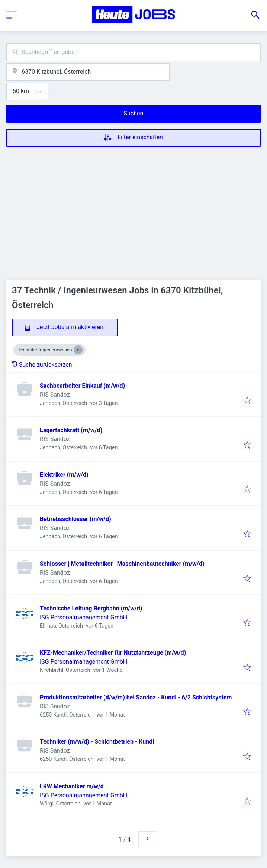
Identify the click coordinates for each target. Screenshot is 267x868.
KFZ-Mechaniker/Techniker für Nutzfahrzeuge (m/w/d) (113, 653)
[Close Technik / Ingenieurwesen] (78, 350)
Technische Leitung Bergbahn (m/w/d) (91, 608)
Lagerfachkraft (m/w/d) (71, 430)
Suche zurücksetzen (42, 365)
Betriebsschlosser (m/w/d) (75, 519)
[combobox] (133, 52)
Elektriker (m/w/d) (64, 475)
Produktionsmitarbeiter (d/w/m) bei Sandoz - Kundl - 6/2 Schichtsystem (136, 697)
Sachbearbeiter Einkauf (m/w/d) (82, 386)
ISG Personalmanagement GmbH (83, 617)
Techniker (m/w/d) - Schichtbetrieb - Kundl (97, 742)
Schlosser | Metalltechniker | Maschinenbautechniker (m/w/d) (122, 564)
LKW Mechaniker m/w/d (72, 786)
